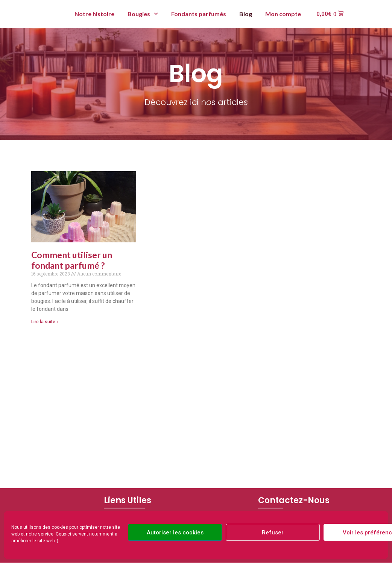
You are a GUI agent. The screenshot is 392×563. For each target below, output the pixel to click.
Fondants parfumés (199, 14)
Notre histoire (94, 14)
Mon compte (283, 14)
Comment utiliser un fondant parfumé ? (72, 260)
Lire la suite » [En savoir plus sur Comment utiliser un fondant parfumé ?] (45, 322)
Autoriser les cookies (175, 533)
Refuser (273, 533)
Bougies (143, 14)
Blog (246, 14)
